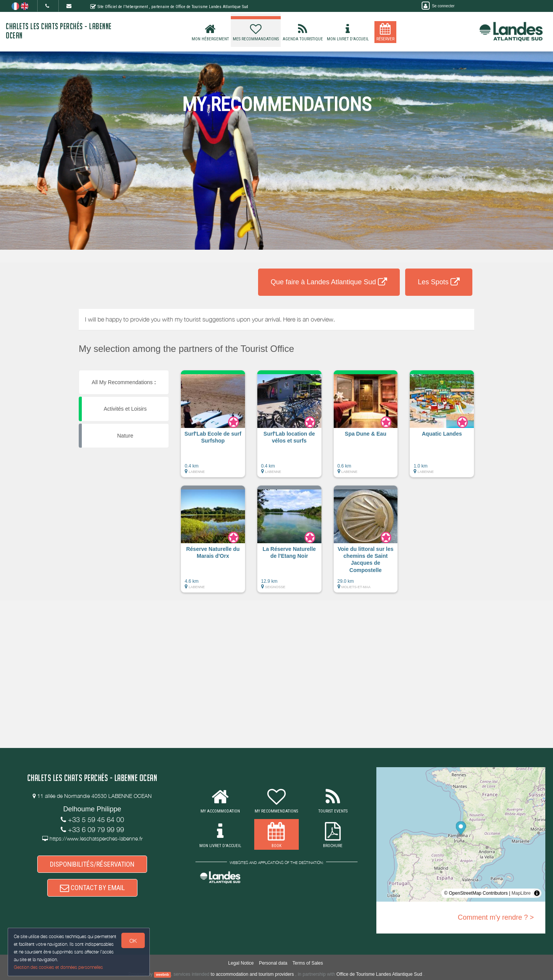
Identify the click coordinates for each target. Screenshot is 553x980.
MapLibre (521, 893)
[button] (213, 428)
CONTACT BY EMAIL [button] (92, 888)
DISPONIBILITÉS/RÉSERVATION (92, 864)
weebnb (162, 975)
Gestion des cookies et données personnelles (58, 967)
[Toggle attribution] (537, 893)
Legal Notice (241, 963)
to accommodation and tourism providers (252, 974)
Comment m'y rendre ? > (496, 917)
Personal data (273, 963)
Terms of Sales (308, 963)
